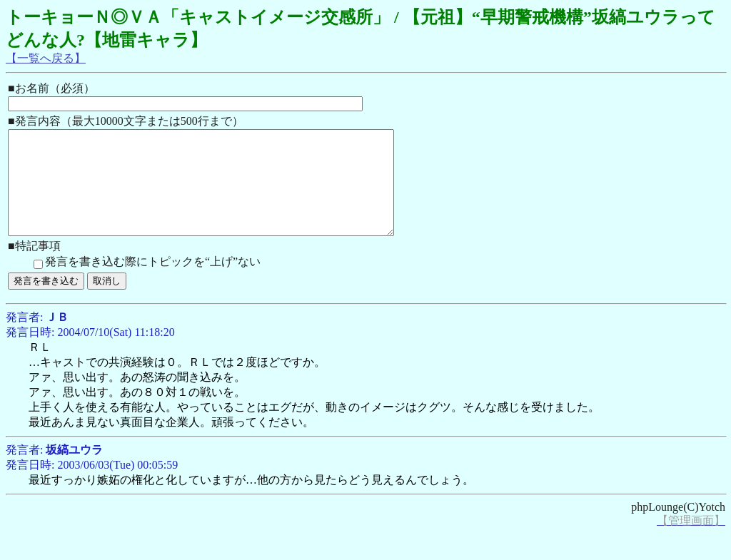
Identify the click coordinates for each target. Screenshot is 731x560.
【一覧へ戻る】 (46, 58)
